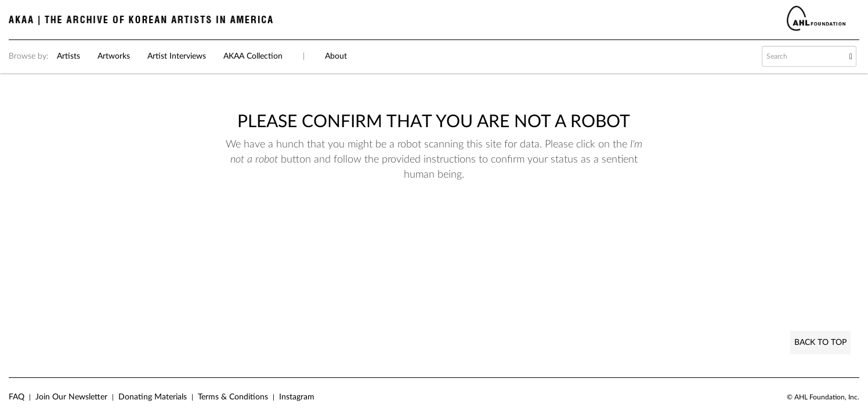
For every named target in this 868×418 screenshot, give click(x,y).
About (336, 56)
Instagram (297, 397)
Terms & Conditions (233, 397)
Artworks (114, 56)
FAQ (17, 397)
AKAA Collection (253, 56)
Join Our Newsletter (71, 397)
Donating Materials (153, 397)
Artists (68, 56)
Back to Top (820, 343)
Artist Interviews (177, 56)
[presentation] (413, 219)
